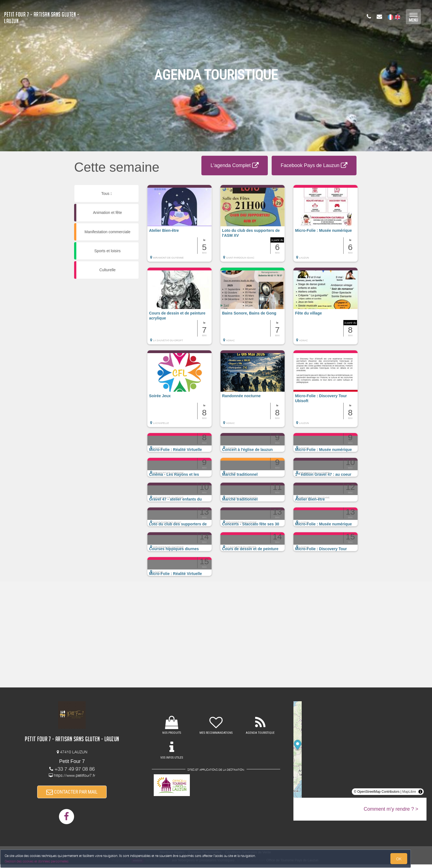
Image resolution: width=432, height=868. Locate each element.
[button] (179, 226)
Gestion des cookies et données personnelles (42, 859)
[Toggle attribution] (420, 792)
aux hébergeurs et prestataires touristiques (203, 864)
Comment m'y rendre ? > (391, 809)
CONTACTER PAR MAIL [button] (72, 794)
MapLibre (409, 792)
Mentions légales (172, 856)
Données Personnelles (205, 856)
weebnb (137, 864)
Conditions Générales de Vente (248, 856)
